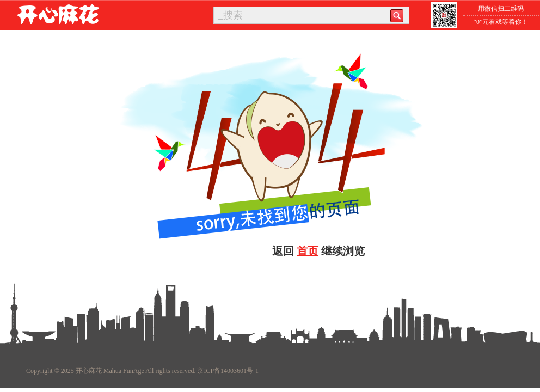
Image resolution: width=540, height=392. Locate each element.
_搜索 (231, 15)
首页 (308, 251)
